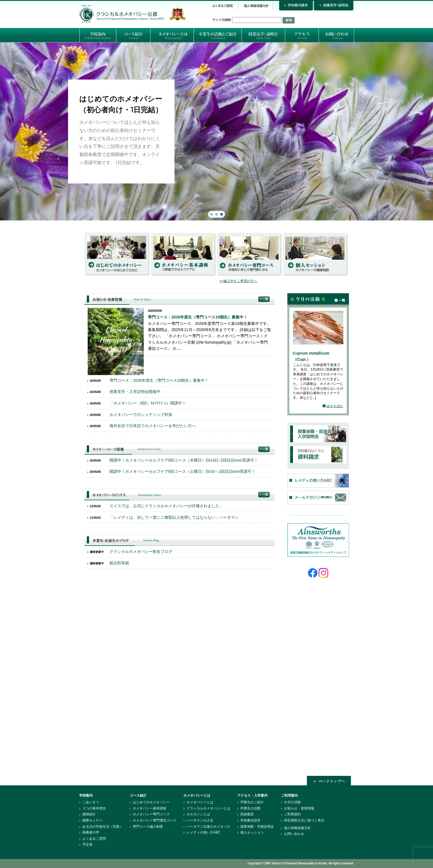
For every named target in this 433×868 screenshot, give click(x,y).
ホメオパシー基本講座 (150, 808)
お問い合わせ (294, 834)
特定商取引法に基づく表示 (304, 820)
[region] (216, 132)
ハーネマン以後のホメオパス (208, 827)
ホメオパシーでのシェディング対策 (141, 415)
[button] (216, 132)
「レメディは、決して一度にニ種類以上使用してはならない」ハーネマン (174, 517)
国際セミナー (92, 820)
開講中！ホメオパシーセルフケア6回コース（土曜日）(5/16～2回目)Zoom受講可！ (183, 471)
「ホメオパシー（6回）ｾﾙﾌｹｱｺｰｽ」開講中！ (148, 403)
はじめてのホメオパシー (151, 802)
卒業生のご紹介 (252, 802)
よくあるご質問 (94, 839)
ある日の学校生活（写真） (103, 827)
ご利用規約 (292, 814)
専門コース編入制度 (148, 827)
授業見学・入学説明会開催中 (135, 392)
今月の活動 (292, 802)
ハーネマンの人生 (200, 820)
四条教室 (247, 814)
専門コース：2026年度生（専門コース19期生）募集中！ (198, 317)
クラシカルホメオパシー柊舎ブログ (141, 551)
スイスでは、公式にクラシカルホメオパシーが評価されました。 (166, 506)
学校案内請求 (250, 820)
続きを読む (335, 406)
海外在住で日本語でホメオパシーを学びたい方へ (153, 426)
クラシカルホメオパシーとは (208, 808)
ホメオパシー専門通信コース (155, 820)
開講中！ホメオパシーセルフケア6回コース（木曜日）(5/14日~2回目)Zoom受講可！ (184, 460)
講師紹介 (89, 814)
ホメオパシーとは (200, 802)
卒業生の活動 (250, 808)
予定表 (87, 844)
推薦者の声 (91, 832)
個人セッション (252, 832)
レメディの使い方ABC (203, 832)
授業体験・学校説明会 (257, 827)
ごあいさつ (91, 802)
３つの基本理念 (94, 808)
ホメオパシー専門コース (151, 814)
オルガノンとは (198, 814)
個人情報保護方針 (297, 828)
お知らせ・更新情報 (299, 808)
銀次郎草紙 (119, 563)
